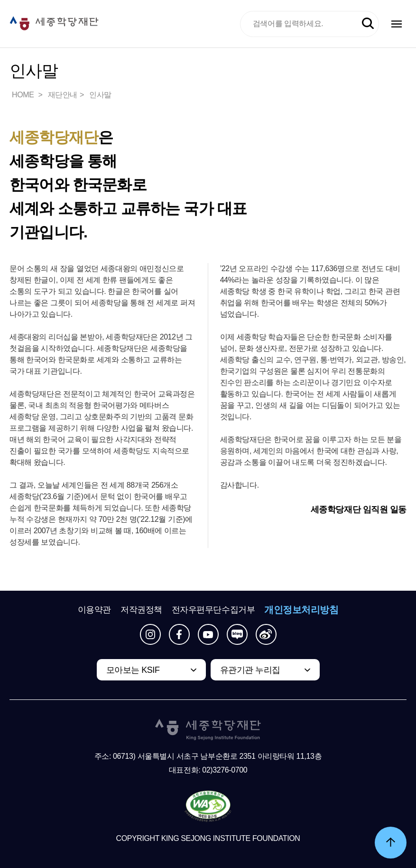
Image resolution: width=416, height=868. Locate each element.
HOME (24, 95)
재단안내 (63, 95)
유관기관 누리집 (250, 670)
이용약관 (94, 610)
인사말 (100, 95)
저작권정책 (141, 610)
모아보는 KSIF (133, 670)
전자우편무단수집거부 (213, 610)
